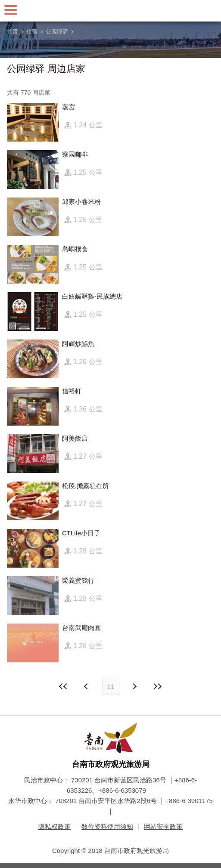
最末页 (158, 686)
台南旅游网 (111, 11)
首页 (12, 32)
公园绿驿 (57, 32)
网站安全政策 (163, 826)
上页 (134, 686)
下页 (87, 686)
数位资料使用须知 (107, 826)
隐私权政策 (54, 826)
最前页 (63, 686)
